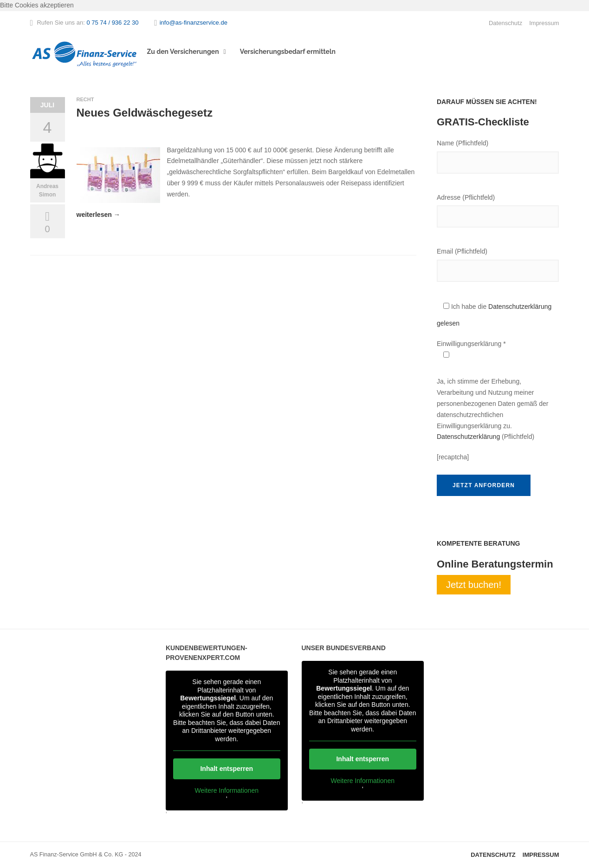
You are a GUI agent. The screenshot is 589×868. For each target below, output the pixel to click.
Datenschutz (505, 23)
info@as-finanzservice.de (194, 23)
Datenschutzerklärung (468, 437)
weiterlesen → (98, 215)
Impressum (544, 23)
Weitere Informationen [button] (227, 790)
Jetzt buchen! (474, 585)
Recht (85, 99)
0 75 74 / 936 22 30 (112, 23)
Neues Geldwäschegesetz (145, 113)
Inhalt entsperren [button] (227, 769)
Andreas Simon (47, 190)
